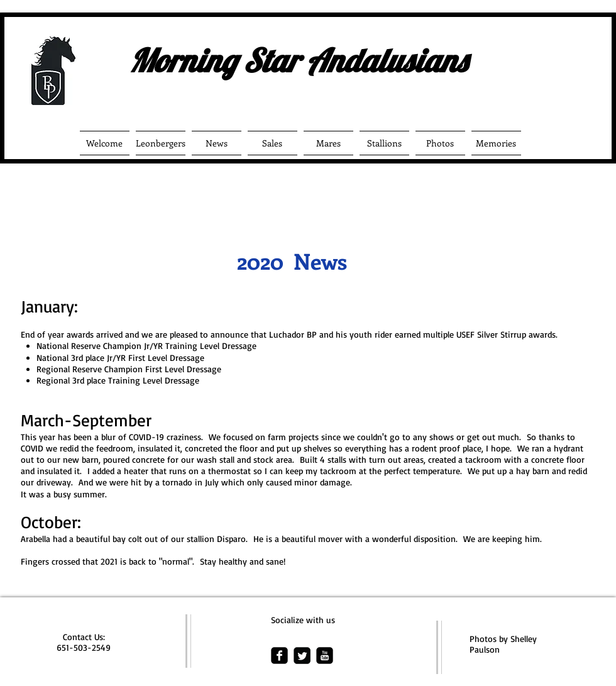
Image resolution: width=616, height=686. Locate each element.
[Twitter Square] (302, 656)
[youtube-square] (325, 656)
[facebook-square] (279, 656)
